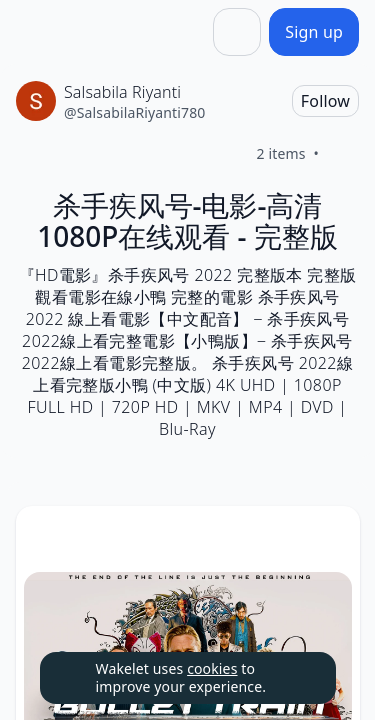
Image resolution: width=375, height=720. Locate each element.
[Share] (237, 32)
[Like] (343, 154)
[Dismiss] (296, 678)
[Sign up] (314, 32)
